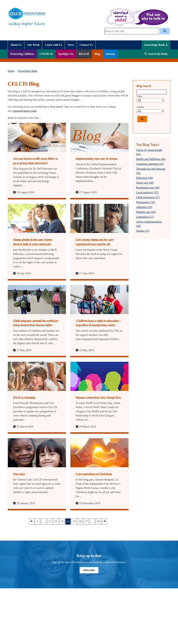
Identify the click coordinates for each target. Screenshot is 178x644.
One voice (19, 474)
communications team (24, 111)
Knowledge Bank (156, 45)
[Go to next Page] (104, 522)
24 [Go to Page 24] (98, 521)
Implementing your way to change (96, 158)
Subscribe (89, 570)
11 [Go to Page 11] (50, 521)
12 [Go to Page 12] (56, 521)
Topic (140, 96)
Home (11, 71)
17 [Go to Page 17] (86, 521)
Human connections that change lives (98, 397)
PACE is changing (24, 397)
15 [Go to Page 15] (74, 521)
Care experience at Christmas (94, 474)
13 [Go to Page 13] (62, 521)
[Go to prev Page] (32, 522)
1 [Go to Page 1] (38, 521)
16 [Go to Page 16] (80, 521)
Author (140, 107)
